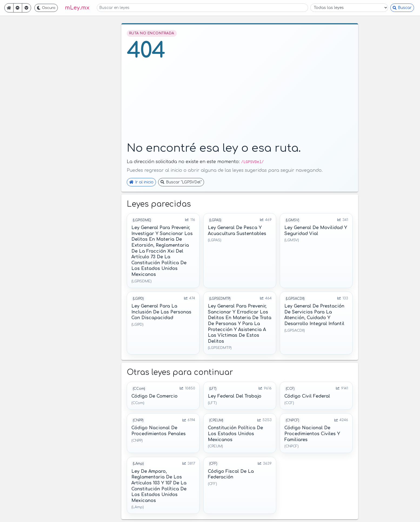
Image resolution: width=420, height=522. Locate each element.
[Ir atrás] (18, 8)
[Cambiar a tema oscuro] (46, 8)
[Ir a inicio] (9, 8)
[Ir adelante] (26, 8)
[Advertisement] (240, 103)
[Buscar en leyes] (202, 8)
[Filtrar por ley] (349, 8)
